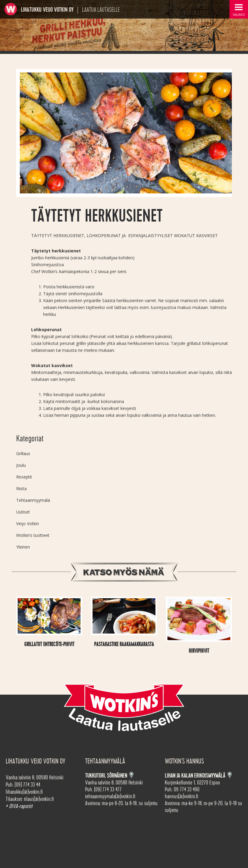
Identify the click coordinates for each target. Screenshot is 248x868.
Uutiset (23, 512)
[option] (124, 133)
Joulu (21, 465)
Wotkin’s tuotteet (33, 535)
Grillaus (23, 453)
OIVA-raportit (19, 806)
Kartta (230, 775)
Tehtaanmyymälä (33, 500)
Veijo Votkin (28, 524)
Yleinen (23, 547)
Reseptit (24, 477)
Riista (21, 488)
